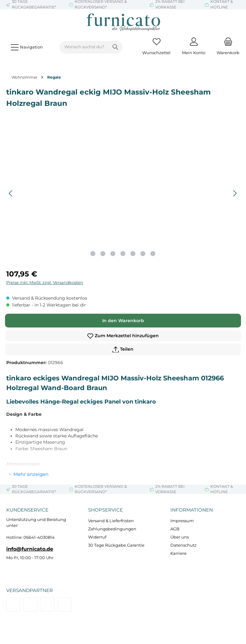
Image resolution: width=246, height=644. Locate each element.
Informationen (192, 510)
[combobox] (84, 47)
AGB (175, 529)
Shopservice (105, 510)
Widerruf (97, 537)
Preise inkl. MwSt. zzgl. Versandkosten (45, 283)
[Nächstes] (235, 193)
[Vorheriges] (11, 193)
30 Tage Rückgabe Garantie (116, 545)
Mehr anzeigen (31, 474)
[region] (123, 193)
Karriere (178, 553)
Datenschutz (183, 545)
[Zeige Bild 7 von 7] (153, 254)
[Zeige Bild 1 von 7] (93, 254)
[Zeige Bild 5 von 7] (133, 254)
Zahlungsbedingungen (112, 529)
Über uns (180, 537)
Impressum (182, 521)
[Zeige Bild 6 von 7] (143, 254)
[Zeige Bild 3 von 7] (113, 254)
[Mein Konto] (194, 47)
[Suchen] (115, 47)
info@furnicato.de (30, 549)
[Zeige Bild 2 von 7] (103, 254)
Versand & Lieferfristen (111, 521)
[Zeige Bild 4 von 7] (123, 254)
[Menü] (27, 47)
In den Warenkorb (123, 321)
